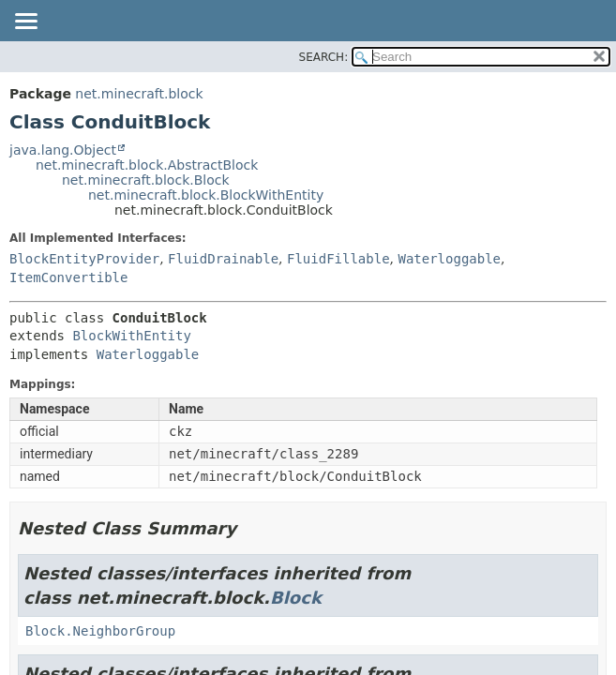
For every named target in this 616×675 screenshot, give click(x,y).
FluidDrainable (223, 259)
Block (296, 598)
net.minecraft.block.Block (146, 180)
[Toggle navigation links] (25, 22)
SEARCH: (324, 57)
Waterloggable (449, 259)
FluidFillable (338, 259)
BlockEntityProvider (84, 259)
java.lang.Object (63, 150)
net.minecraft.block (139, 94)
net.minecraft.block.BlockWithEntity (206, 195)
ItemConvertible (68, 277)
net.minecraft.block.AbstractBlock (147, 165)
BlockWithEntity (131, 336)
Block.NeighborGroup (100, 631)
